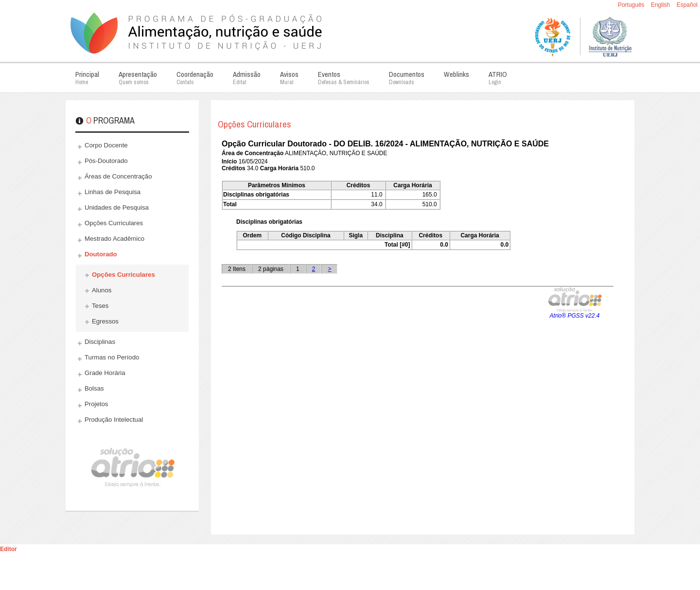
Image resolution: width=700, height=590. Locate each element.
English (661, 5)
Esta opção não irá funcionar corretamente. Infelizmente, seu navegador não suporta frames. (418, 330)
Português (632, 5)
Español (687, 5)
